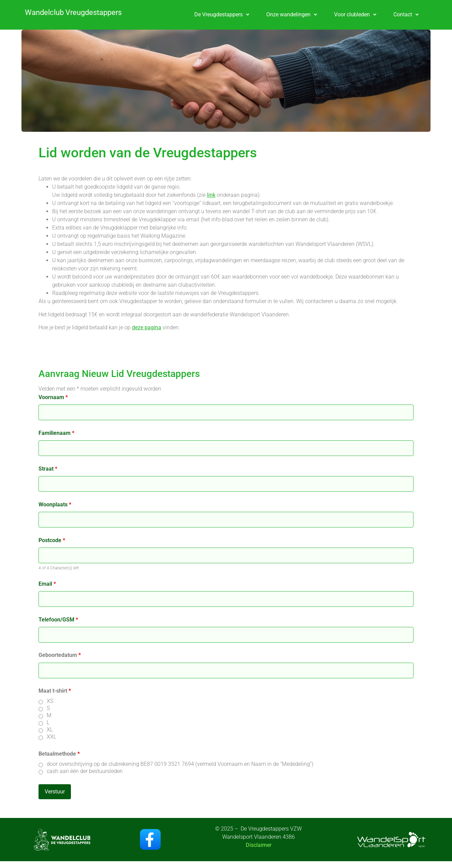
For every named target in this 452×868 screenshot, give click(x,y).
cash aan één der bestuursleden (85, 771)
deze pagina (147, 327)
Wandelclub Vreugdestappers (73, 12)
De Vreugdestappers (222, 14)
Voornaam (53, 397)
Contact (406, 14)
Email (47, 584)
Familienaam (56, 433)
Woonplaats (55, 505)
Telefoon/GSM (58, 620)
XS (50, 701)
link (211, 195)
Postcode (52, 540)
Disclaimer (259, 845)
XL (50, 730)
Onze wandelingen (292, 14)
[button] (222, 15)
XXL (51, 737)
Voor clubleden (355, 14)
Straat (48, 469)
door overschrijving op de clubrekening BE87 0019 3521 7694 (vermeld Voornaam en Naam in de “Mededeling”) (180, 764)
